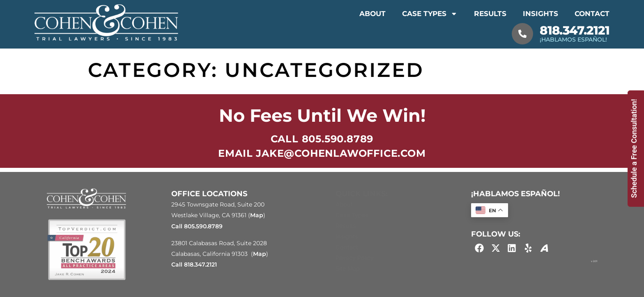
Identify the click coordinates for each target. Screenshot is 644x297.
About (373, 14)
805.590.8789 (203, 226)
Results (490, 14)
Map (257, 215)
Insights (540, 14)
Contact (592, 14)
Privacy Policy (355, 258)
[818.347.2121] (522, 34)
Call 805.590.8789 (322, 139)
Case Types (430, 14)
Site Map (348, 268)
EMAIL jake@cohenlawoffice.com (322, 153)
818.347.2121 (575, 30)
